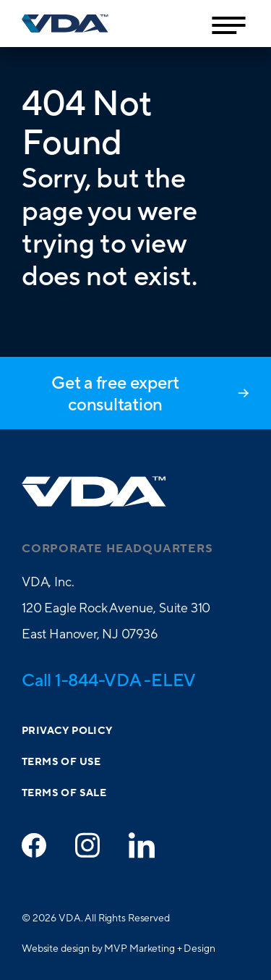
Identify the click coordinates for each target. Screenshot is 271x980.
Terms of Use (61, 762)
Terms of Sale (64, 793)
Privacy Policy (67, 731)
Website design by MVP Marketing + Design (118, 948)
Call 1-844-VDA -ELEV (109, 680)
